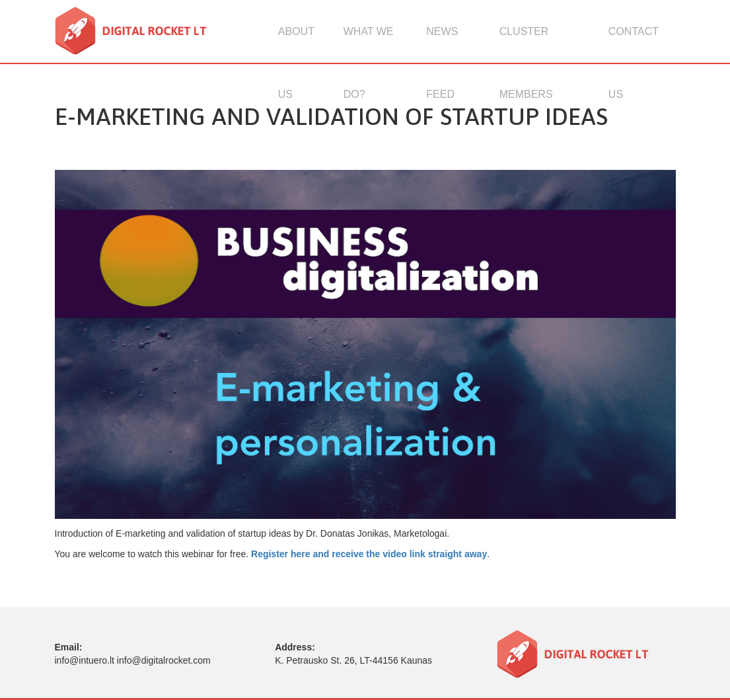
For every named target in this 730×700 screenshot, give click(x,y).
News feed (442, 44)
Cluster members (526, 44)
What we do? (369, 44)
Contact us (634, 44)
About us (296, 44)
